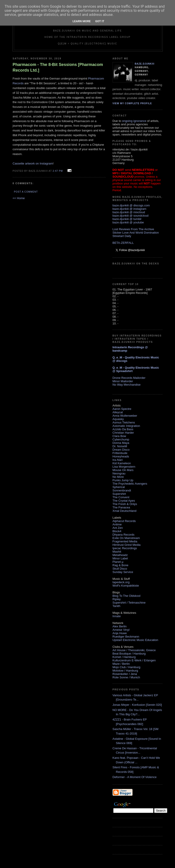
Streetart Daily (122, 236)
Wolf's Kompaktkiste (126, 586)
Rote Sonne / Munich (126, 677)
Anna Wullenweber (125, 416)
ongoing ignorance (134, 121)
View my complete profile (132, 103)
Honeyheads (121, 456)
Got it (100, 21)
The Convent (121, 497)
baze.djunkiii (145, 64)
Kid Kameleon (122, 463)
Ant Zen (118, 528)
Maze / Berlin (121, 664)
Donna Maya (121, 443)
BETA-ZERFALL (123, 243)
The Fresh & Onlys (125, 504)
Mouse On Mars (123, 470)
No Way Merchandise (127, 385)
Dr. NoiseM (120, 446)
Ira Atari (118, 460)
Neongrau (119, 473)
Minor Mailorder (123, 381)
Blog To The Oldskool (127, 596)
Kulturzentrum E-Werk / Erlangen (134, 660)
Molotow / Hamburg (125, 671)
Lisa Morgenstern (124, 467)
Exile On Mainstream (126, 538)
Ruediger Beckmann (126, 637)
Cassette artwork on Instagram (33, 163)
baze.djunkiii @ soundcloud (131, 216)
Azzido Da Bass (123, 429)
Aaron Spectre (122, 409)
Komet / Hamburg (124, 657)
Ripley (117, 599)
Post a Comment (26, 192)
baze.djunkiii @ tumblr (127, 219)
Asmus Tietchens (124, 422)
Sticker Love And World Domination (136, 233)
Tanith (117, 606)
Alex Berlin (120, 626)
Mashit (117, 552)
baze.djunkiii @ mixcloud (129, 212)
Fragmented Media (125, 541)
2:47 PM (58, 171)
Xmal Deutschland (125, 511)
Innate (117, 616)
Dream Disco (121, 450)
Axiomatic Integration (126, 426)
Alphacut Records (124, 521)
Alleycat (118, 412)
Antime (117, 524)
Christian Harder (123, 433)
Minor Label (120, 558)
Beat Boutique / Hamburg (129, 654)
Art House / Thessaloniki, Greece (134, 650)
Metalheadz (120, 555)
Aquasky (118, 419)
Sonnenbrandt (122, 490)
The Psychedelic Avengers (130, 484)
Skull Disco (120, 569)
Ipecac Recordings (125, 548)
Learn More (82, 21)
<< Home (19, 198)
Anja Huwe (120, 633)
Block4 (117, 531)
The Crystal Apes (124, 501)
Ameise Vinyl (121, 630)
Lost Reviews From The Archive (133, 229)
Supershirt (119, 494)
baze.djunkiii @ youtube (128, 222)
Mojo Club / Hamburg (127, 667)
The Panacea (121, 507)
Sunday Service (123, 572)
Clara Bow (119, 436)
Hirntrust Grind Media (127, 545)
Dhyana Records (124, 535)
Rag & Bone (121, 565)
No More (118, 477)
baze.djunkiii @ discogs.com (131, 205)
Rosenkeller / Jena (125, 674)
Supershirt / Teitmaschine (129, 603)
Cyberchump (121, 439)
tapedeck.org (121, 582)
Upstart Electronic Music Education (136, 640)
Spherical (119, 487)
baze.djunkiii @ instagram (129, 209)
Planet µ (118, 562)
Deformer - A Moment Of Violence (135, 777)
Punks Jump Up (123, 480)
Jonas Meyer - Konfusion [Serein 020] (137, 705)
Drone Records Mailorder (129, 378)
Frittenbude (120, 453)
